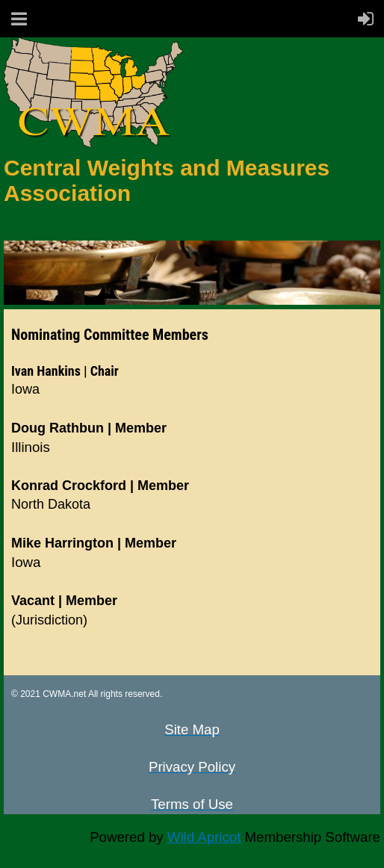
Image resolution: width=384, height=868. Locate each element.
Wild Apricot (204, 837)
